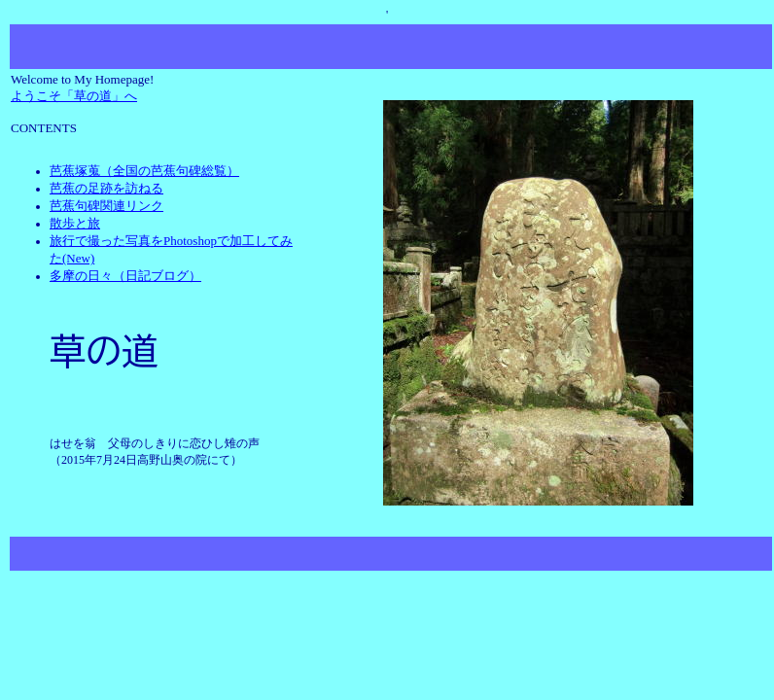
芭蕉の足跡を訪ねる (106, 188)
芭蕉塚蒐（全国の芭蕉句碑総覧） (144, 171)
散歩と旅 (75, 223)
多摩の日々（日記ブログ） (125, 276)
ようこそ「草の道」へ (74, 96)
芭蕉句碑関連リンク (106, 206)
